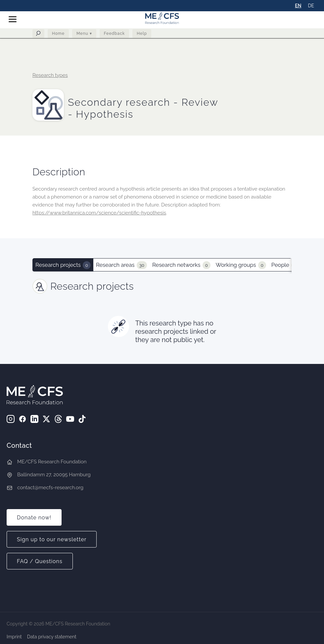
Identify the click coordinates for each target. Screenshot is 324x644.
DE (311, 6)
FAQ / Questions (40, 561)
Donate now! (34, 518)
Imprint (14, 637)
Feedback (115, 35)
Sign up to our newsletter (52, 539)
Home (58, 35)
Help (142, 35)
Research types (50, 75)
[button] (15, 19)
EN (298, 6)
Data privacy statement (52, 637)
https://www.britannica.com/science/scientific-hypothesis (99, 213)
